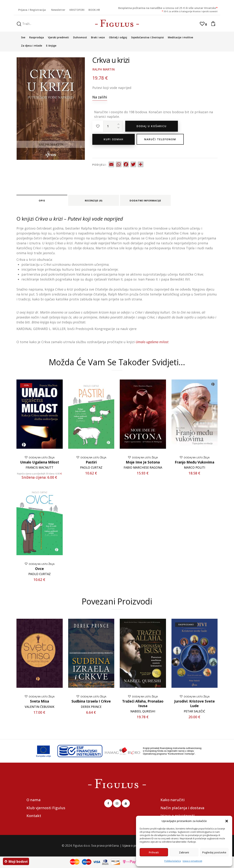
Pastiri (91, 462)
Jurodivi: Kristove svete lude (195, 704)
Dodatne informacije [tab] (145, 201)
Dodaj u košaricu (152, 126)
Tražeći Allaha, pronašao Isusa (143, 704)
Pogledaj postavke (214, 852)
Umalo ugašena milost (40, 462)
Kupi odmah (114, 139)
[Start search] (19, 24)
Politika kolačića (173, 861)
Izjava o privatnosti (192, 861)
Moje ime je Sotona (143, 462)
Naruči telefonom (160, 139)
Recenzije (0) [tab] (94, 201)
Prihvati (154, 852)
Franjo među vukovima (195, 462)
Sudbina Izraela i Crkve (91, 701)
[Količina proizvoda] (113, 126)
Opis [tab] (42, 201)
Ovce (39, 569)
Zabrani (184, 852)
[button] (227, 821)
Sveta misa (39, 701)
